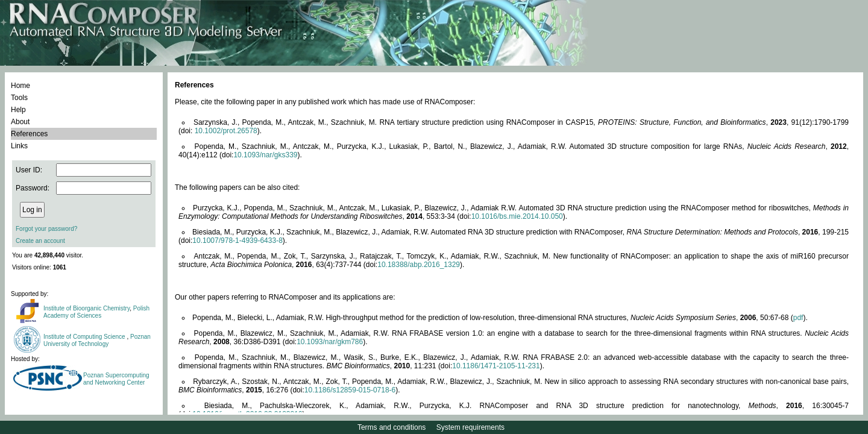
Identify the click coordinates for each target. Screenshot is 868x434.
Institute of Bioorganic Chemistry (86, 308)
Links (19, 146)
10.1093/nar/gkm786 (330, 342)
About (20, 122)
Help (18, 110)
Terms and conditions (392, 427)
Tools (19, 98)
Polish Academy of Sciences (96, 312)
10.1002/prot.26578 (226, 131)
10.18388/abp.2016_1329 (419, 265)
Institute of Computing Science (85, 337)
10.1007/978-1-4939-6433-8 (237, 241)
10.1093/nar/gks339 (265, 155)
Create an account (40, 241)
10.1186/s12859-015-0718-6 (350, 390)
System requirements (470, 427)
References (29, 134)
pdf (798, 318)
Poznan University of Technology (97, 340)
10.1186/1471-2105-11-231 (496, 366)
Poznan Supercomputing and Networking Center (116, 379)
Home (20, 86)
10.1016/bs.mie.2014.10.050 (517, 216)
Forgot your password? (46, 229)
